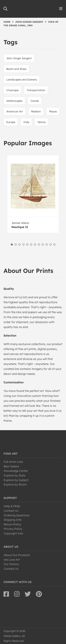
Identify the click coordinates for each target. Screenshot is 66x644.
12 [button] (54, 245)
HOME (7, 22)
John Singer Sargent (19, 58)
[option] (33, 194)
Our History (11, 564)
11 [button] (51, 245)
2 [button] (16, 245)
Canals (35, 101)
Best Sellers (11, 466)
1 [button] (12, 245)
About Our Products (17, 555)
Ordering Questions (17, 515)
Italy (26, 122)
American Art (15, 111)
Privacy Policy (13, 529)
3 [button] (20, 245)
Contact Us (11, 511)
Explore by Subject (16, 480)
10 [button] (47, 245)
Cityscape (12, 90)
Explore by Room (15, 484)
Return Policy (12, 524)
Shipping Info (13, 520)
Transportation (36, 90)
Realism (36, 111)
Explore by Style (15, 475)
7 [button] (35, 245)
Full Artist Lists (13, 462)
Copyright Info (13, 533)
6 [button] (31, 245)
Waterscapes (14, 101)
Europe (11, 122)
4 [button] (23, 245)
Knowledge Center (16, 471)
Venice (42, 122)
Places (53, 111)
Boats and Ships (16, 69)
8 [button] (39, 245)
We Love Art (12, 560)
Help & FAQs (12, 506)
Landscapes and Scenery (22, 80)
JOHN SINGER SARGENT (29, 22)
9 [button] (43, 245)
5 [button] (27, 245)
